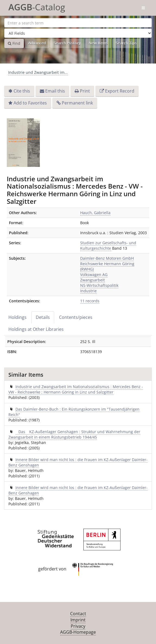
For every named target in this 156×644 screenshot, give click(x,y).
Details (43, 317)
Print (85, 91)
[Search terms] (78, 23)
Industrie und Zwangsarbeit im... (38, 72)
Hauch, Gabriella (95, 213)
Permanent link (77, 103)
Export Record (120, 91)
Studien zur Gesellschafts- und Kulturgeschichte (108, 245)
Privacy (78, 626)
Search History (67, 43)
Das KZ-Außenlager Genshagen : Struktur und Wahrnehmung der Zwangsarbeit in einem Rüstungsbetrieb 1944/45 (74, 434)
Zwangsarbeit (92, 280)
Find (14, 43)
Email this (55, 91)
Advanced (37, 43)
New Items (98, 43)
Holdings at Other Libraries (36, 329)
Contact (78, 614)
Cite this (22, 91)
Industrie (88, 291)
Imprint (78, 620)
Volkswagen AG (94, 275)
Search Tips (126, 43)
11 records (90, 301)
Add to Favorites (30, 103)
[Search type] (78, 33)
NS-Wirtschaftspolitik (99, 285)
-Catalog (37, 6)
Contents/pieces (76, 317)
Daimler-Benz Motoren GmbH (107, 258)
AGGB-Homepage (78, 632)
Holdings (17, 317)
